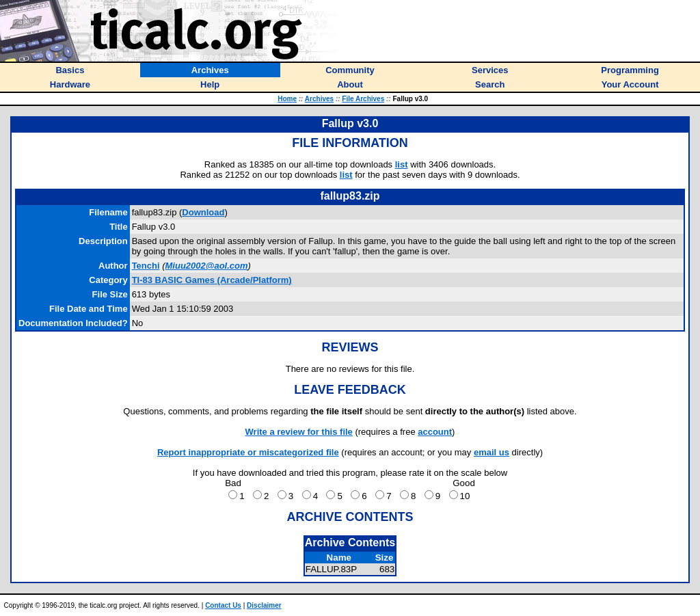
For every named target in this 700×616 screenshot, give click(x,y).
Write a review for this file (299, 432)
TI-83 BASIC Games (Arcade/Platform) (212, 280)
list (402, 164)
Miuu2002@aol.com (207, 266)
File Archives (363, 99)
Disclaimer (264, 605)
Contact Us (223, 605)
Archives (319, 99)
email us (492, 452)
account (435, 432)
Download (203, 212)
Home (287, 99)
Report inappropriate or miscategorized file (248, 452)
